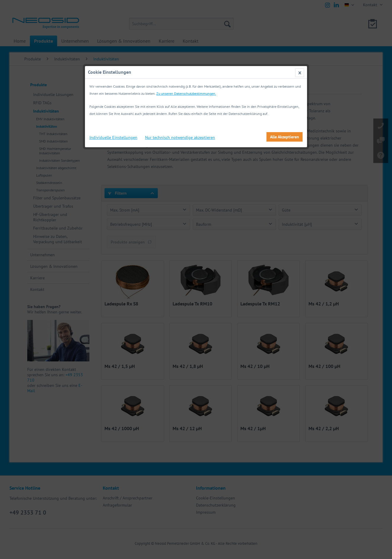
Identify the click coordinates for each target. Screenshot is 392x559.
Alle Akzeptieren (285, 137)
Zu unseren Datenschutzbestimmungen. (186, 93)
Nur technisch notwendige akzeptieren (180, 137)
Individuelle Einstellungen (113, 137)
